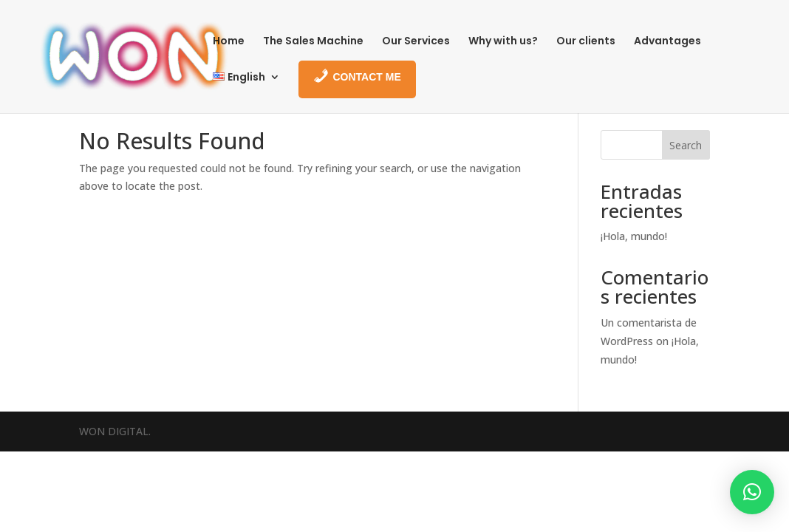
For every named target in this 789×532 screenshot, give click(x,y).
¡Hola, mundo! (634, 236)
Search (686, 145)
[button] (752, 492)
